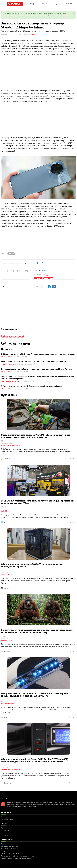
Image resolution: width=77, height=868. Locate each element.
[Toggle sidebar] (5, 4)
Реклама (4, 851)
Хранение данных (8, 704)
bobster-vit (7, 459)
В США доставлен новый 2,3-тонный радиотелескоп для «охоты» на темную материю (38, 354)
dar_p (5, 522)
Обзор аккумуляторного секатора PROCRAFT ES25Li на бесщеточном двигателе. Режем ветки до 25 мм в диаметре (35, 436)
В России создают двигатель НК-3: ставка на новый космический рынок (32, 386)
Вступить (38, 278)
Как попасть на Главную (8, 849)
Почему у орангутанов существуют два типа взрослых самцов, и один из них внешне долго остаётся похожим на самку (37, 631)
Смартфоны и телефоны (10, 381)
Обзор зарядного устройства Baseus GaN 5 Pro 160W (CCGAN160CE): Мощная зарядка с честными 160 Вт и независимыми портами (35, 760)
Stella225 (7, 651)
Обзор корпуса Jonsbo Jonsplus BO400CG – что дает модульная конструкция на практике (32, 565)
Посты (3, 828)
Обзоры (32, 4)
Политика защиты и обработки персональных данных (18, 856)
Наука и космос (7, 357)
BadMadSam (7, 588)
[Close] (74, 13)
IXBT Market (30, 35)
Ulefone (4, 511)
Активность (4, 835)
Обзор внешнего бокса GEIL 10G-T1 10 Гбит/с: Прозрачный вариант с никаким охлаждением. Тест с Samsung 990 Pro (35, 695)
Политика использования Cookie (11, 854)
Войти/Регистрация (7, 819)
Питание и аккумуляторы (10, 364)
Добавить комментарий (12, 336)
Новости (45, 4)
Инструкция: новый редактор (10, 846)
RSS (47, 274)
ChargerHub (7, 717)
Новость (11, 254)
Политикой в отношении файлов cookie (55, 16)
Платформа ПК (6, 574)
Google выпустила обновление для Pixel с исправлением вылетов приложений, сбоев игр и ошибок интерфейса (38, 378)
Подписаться (48, 278)
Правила (4, 844)
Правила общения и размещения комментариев (16, 858)
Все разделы (5, 830)
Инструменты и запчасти (11, 445)
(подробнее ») (42, 263)
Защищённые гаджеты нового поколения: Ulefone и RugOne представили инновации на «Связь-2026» (38, 502)
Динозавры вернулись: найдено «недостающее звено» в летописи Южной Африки (36, 369)
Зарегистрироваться (7, 817)
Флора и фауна (6, 640)
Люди (3, 833)
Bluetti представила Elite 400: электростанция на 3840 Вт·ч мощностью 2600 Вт (36, 361)
